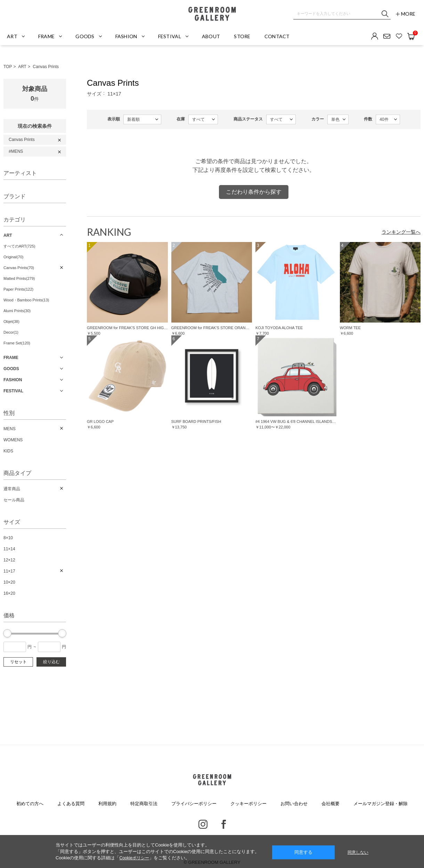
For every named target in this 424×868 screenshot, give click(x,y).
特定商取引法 (144, 804)
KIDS (8, 451)
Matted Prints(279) (19, 278)
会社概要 (331, 804)
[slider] (7, 633)
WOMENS (13, 440)
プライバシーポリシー (194, 804)
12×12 (9, 560)
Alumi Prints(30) (17, 311)
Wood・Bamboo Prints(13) (26, 300)
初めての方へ (30, 804)
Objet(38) (11, 322)
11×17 (9, 571)
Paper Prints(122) (18, 289)
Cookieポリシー (134, 858)
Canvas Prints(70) (19, 268)
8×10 (8, 538)
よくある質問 (71, 804)
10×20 (9, 582)
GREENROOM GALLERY (212, 14)
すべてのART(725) (19, 246)
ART (22, 67)
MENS (10, 429)
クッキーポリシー (248, 804)
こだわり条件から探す (254, 192)
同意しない (358, 852)
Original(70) (13, 257)
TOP (8, 67)
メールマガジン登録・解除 (381, 804)
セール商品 (14, 500)
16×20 (9, 593)
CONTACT (277, 36)
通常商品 (12, 489)
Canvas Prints (46, 67)
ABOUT (211, 36)
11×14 (9, 549)
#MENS (16, 151)
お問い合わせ (294, 804)
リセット (18, 662)
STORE (242, 36)
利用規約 (107, 804)
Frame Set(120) (17, 343)
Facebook (224, 824)
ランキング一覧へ (401, 232)
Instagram (203, 824)
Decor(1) (11, 332)
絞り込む (51, 662)
